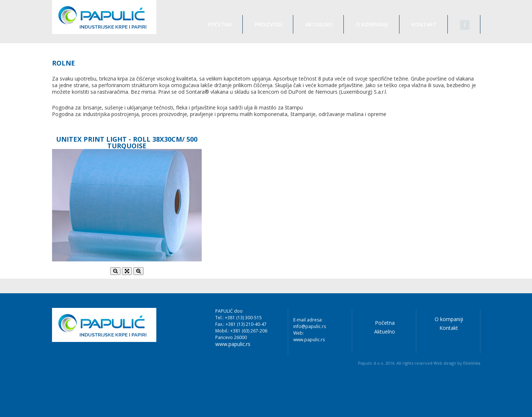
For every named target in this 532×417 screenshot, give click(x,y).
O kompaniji (372, 24)
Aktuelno (319, 24)
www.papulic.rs (233, 344)
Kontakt (424, 24)
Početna (220, 24)
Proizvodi (269, 24)
